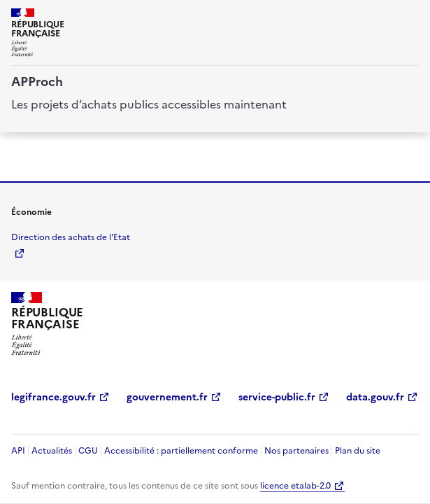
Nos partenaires (296, 451)
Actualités (52, 451)
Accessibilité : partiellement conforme (181, 451)
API (18, 451)
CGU (88, 451)
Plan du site (358, 451)
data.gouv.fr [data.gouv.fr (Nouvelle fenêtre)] (375, 397)
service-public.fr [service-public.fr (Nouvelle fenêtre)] (277, 397)
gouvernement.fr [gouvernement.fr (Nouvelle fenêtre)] (167, 397)
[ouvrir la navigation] (410, 17)
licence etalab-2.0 (295, 486)
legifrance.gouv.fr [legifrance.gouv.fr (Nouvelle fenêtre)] (53, 397)
